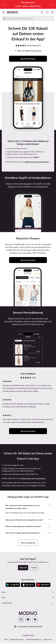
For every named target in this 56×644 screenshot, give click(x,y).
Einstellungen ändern (17, 639)
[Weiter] (53, 4)
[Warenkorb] (52, 12)
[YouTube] (28, 619)
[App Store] (28, 585)
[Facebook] (35, 619)
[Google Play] (13, 585)
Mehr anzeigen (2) (28, 543)
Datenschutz (47, 639)
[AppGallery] (43, 585)
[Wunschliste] (47, 12)
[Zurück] (3, 4)
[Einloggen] (42, 12)
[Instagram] (21, 619)
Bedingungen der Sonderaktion (37, 162)
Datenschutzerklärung (33, 639)
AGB (6, 639)
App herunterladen (28, 59)
